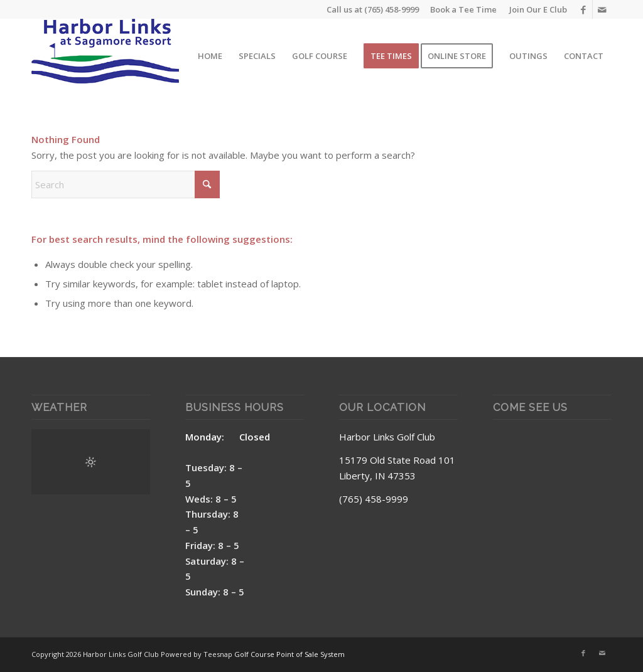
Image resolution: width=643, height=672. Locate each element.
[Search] (126, 184)
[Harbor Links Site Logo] (105, 56)
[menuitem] (535, 9)
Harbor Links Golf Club (387, 437)
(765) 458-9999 (392, 9)
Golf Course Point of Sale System (289, 654)
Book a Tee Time (463, 9)
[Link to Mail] (602, 9)
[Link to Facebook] (583, 9)
